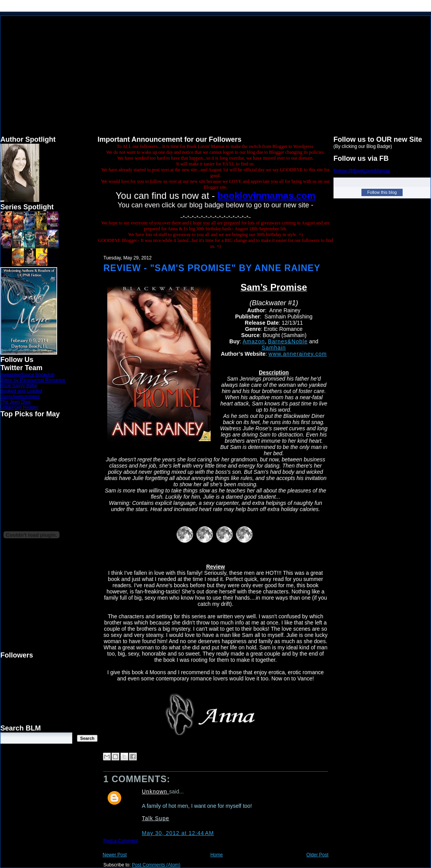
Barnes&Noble (288, 341)
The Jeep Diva (15, 402)
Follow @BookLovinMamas (362, 171)
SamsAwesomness (20, 397)
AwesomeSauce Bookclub (27, 375)
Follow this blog (382, 192)
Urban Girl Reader (19, 407)
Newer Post (115, 855)
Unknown (155, 791)
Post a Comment (121, 841)
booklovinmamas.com (266, 196)
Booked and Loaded (21, 391)
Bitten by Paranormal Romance (33, 380)
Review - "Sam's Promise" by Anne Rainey (212, 268)
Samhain (274, 348)
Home (216, 855)
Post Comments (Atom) (156, 865)
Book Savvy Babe (19, 386)
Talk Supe (155, 818)
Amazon (254, 341)
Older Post (317, 855)
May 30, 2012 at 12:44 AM (178, 833)
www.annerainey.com (298, 354)
